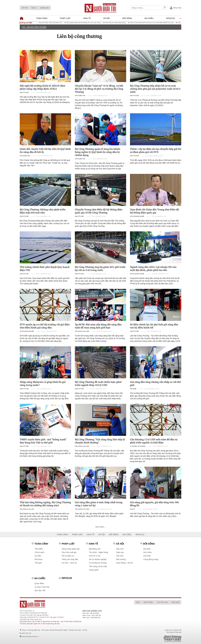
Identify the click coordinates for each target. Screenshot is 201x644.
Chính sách (39, 552)
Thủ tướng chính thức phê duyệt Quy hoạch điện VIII (45, 268)
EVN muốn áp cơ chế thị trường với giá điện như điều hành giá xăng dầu (45, 326)
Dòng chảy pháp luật (71, 549)
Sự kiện (38, 556)
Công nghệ (94, 570)
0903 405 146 (26, 633)
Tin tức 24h (162, 602)
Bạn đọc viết (40, 591)
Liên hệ (25, 8)
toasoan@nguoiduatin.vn (30, 636)
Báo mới (175, 602)
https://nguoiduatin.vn (27, 611)
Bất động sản (95, 549)
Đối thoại (38, 559)
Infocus (170, 18)
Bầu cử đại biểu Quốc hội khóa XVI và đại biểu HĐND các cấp (155, 23)
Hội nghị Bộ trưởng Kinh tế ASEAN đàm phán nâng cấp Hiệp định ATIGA (42, 87)
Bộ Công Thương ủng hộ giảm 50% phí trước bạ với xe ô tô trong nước (100, 268)
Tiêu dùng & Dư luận (82, 331)
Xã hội (106, 18)
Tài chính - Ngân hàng (98, 552)
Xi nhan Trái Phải (42, 587)
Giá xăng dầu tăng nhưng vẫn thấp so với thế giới (155, 383)
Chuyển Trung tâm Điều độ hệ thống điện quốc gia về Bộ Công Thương (99, 211)
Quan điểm (39, 584)
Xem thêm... (101, 527)
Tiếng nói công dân (70, 559)
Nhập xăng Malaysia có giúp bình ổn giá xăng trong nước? (43, 383)
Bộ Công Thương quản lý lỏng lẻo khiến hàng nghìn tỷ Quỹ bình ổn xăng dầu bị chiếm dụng (98, 152)
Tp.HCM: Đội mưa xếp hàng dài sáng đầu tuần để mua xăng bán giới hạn (98, 326)
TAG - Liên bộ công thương (34, 27)
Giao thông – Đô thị (124, 563)
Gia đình (147, 549)
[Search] (165, 8)
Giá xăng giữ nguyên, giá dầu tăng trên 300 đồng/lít (154, 504)
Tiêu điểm (133, 389)
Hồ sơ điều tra (80, 96)
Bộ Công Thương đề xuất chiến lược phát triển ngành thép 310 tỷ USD (98, 383)
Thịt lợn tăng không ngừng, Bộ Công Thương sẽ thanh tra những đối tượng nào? (45, 504)
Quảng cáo (44, 8)
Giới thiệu (148, 602)
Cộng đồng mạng (151, 559)
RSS (138, 602)
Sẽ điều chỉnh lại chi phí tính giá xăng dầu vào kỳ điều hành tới (154, 326)
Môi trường (121, 559)
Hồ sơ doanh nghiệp (137, 216)
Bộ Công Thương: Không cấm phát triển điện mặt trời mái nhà (43, 211)
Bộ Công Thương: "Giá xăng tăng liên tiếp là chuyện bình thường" (100, 441)
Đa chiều (149, 18)
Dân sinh (120, 549)
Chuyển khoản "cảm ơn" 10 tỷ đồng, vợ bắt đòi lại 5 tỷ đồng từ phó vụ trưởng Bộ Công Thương (99, 89)
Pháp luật (65, 18)
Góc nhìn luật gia (69, 552)
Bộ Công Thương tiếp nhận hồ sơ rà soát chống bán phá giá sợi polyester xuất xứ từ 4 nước (155, 89)
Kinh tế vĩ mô (24, 93)
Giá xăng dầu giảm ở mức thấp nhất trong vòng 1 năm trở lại (99, 504)
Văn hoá (120, 556)
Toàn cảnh (42, 18)
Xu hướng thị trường (138, 446)
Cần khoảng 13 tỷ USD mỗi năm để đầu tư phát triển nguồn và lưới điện (154, 441)
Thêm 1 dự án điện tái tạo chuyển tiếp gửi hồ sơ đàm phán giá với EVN (156, 150)
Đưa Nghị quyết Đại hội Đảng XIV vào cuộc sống (87, 23)
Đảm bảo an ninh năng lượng (119, 23)
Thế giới (38, 563)
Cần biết (147, 556)
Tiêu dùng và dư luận (98, 566)
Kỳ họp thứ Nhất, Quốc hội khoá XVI (52, 23)
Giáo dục (120, 552)
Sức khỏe (147, 552)
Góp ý (34, 8)
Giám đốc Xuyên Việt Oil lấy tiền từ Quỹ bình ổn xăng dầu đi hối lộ (45, 150)
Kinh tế (87, 18)
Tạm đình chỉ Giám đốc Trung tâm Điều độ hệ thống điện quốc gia (154, 211)
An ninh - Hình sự (69, 563)
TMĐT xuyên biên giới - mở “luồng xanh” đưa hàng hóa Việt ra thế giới (43, 441)
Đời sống (127, 18)
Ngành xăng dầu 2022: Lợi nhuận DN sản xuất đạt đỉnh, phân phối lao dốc (153, 268)
